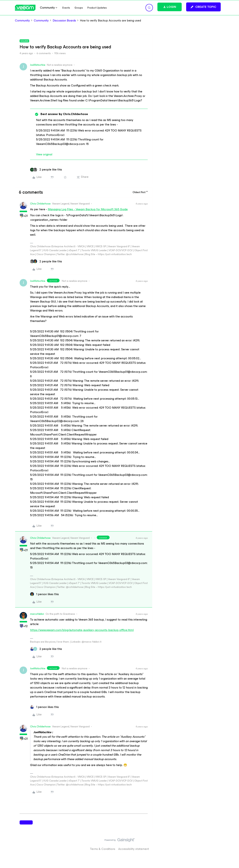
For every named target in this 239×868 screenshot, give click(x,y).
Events (66, 8)
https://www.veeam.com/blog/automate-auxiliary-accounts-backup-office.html (82, 630)
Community (22, 21)
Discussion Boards (64, 21)
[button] (203, 7)
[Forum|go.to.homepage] (25, 8)
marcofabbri (37, 614)
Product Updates (97, 8)
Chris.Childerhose (40, 204)
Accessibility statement (134, 849)
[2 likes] (46, 170)
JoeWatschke (38, 65)
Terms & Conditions (103, 849)
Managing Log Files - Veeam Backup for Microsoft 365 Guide (88, 209)
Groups (79, 8)
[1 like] (44, 594)
